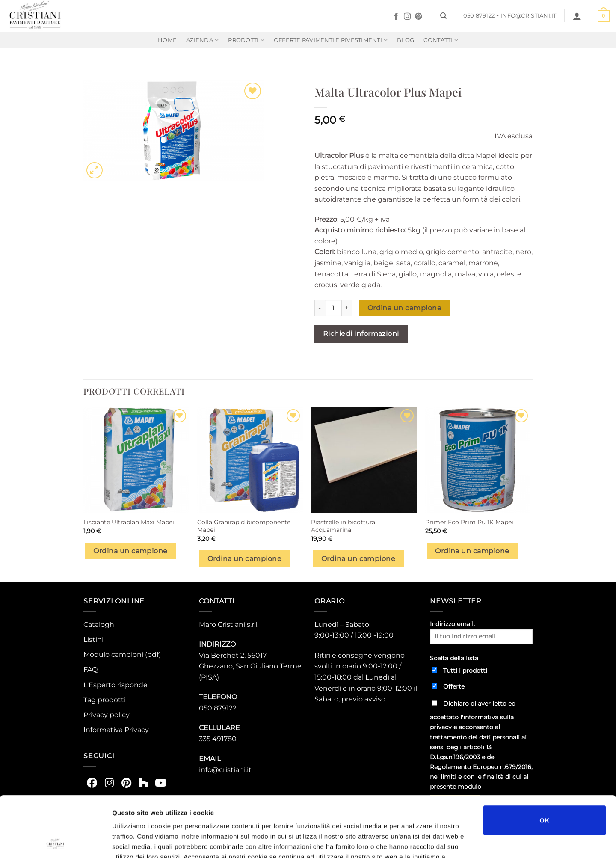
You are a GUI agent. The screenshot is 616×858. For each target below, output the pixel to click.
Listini (93, 640)
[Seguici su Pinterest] (418, 17)
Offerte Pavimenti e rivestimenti (331, 40)
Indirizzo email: (481, 632)
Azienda (202, 40)
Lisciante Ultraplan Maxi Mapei (129, 522)
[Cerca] (443, 16)
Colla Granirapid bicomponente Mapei (244, 526)
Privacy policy (107, 715)
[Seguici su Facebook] (396, 17)
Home (167, 40)
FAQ (90, 669)
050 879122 (479, 16)
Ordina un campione (404, 308)
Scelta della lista (454, 658)
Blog (406, 40)
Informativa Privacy (116, 730)
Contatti (441, 40)
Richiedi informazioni (361, 334)
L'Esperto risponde (115, 685)
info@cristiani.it (528, 16)
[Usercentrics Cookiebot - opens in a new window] (55, 841)
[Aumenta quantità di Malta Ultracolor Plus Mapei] (347, 308)
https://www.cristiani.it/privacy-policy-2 (395, 806)
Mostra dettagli (454, 841)
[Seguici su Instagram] (407, 17)
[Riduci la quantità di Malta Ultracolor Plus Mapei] (320, 308)
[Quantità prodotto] (333, 308)
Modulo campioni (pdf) (122, 655)
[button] (577, 16)
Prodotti (246, 40)
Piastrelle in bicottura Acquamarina (343, 526)
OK (544, 759)
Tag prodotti (105, 700)
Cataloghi (100, 625)
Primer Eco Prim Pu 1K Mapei (469, 522)
